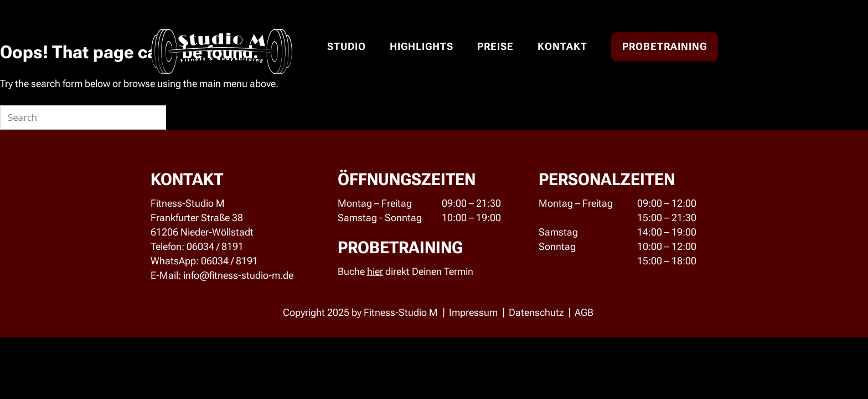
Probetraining (665, 46)
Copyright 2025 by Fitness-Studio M (360, 312)
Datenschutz (536, 312)
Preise (495, 46)
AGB (584, 312)
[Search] (151, 117)
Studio (347, 46)
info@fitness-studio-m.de (238, 275)
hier (375, 271)
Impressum (473, 312)
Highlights (422, 46)
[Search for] (83, 117)
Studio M (222, 52)
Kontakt (562, 46)
